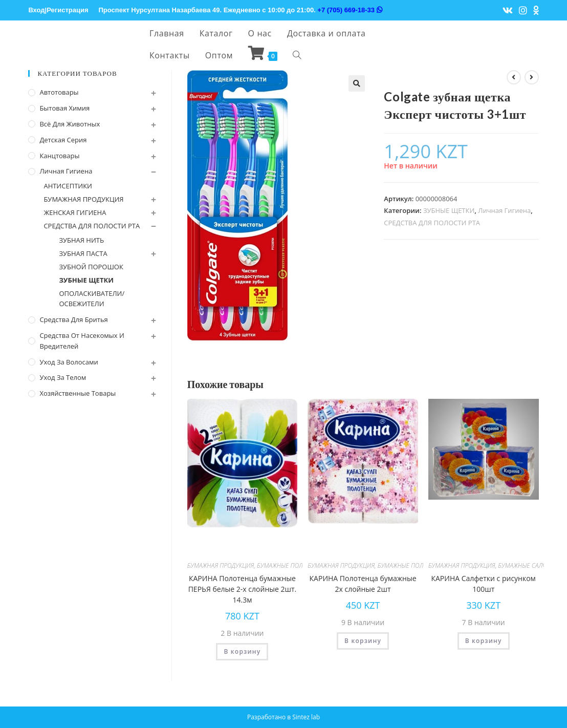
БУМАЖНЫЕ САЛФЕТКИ (529, 565)
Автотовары (59, 92)
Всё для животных (70, 124)
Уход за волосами (69, 362)
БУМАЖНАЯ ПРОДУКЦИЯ (221, 565)
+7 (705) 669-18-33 (350, 10)
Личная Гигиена (504, 210)
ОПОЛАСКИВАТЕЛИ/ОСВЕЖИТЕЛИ (92, 299)
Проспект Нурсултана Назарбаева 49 (159, 10)
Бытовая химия (64, 108)
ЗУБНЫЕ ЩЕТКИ (449, 210)
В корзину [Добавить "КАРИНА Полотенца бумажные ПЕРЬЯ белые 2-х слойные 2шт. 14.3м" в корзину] (242, 651)
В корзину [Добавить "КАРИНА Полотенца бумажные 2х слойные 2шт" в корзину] (363, 641)
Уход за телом (63, 377)
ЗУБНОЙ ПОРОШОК (91, 267)
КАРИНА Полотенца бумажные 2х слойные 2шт (363, 584)
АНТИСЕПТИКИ (68, 186)
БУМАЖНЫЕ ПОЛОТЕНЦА (291, 565)
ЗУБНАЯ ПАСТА (83, 253)
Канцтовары (59, 156)
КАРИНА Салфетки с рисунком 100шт (483, 584)
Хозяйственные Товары (78, 393)
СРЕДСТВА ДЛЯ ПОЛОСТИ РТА (432, 223)
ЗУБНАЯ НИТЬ (81, 240)
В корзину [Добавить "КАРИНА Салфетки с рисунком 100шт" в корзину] (484, 641)
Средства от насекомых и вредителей (82, 341)
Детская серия (63, 140)
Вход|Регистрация (58, 10)
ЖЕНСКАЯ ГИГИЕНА (75, 212)
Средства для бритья (73, 319)
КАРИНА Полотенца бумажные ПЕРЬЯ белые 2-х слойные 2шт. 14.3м (243, 589)
